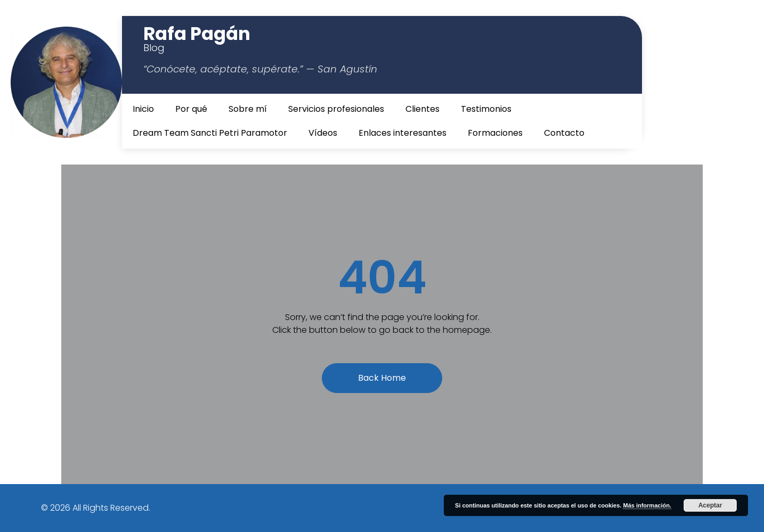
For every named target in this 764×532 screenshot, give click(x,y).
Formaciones (495, 133)
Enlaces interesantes (403, 133)
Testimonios (486, 109)
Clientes (422, 109)
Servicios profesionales (336, 109)
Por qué (191, 109)
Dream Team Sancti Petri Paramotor (210, 133)
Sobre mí (248, 109)
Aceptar (710, 505)
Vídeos (323, 133)
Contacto (564, 133)
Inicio (143, 109)
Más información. (647, 505)
